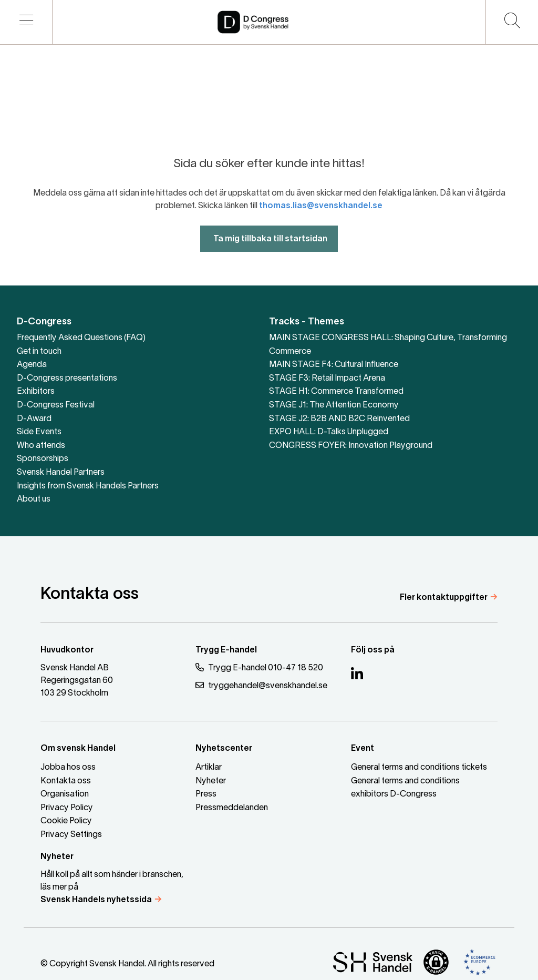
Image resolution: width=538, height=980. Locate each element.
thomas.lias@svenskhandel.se (321, 228)
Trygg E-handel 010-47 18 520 (259, 667)
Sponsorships (43, 459)
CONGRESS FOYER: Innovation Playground (351, 446)
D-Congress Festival (56, 405)
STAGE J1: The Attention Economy (334, 405)
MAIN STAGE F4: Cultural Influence (334, 365)
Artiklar (209, 768)
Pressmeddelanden (232, 808)
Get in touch (39, 352)
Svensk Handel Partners (61, 473)
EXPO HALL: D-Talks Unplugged (329, 432)
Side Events (39, 432)
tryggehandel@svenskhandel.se (261, 685)
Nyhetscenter (224, 749)
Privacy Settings (71, 835)
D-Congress (44, 322)
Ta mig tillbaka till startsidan (269, 261)
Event (363, 749)
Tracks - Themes (307, 322)
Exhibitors (36, 392)
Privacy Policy (67, 808)
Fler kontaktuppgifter (444, 598)
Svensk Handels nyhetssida (96, 900)
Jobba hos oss (68, 768)
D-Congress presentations (67, 379)
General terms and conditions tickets (419, 768)
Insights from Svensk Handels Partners (88, 486)
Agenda (32, 365)
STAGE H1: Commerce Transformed (336, 392)
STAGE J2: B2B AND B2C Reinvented (339, 419)
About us (34, 499)
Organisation (65, 794)
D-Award (34, 419)
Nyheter (211, 781)
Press (206, 794)
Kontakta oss (66, 781)
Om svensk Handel (78, 749)
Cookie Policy (66, 821)
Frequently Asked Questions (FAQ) (81, 338)
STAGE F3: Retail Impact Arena (327, 379)
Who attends (41, 446)
